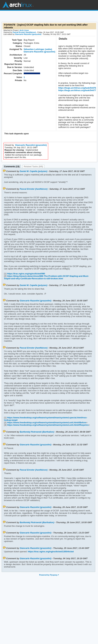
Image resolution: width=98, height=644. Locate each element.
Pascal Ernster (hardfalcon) (24, 32)
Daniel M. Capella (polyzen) (34, 171)
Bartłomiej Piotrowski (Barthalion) (37, 432)
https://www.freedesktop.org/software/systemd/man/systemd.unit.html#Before (46, 422)
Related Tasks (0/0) (33, 166)
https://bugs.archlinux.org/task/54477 (77, 90)
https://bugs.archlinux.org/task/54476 (77, 88)
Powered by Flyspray (48, 575)
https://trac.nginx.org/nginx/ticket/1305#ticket (50, 552)
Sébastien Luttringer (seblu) (38, 49)
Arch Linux (18, 5)
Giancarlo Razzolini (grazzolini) (28, 34)
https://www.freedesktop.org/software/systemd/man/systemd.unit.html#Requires (48, 425)
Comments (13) (12, 166)
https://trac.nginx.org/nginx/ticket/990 (26, 274)
